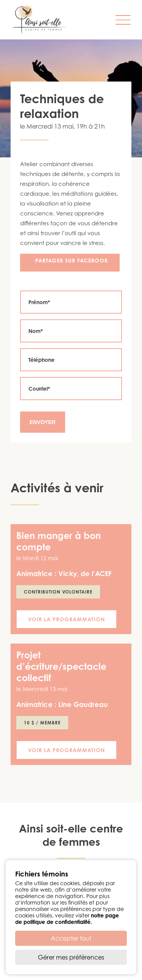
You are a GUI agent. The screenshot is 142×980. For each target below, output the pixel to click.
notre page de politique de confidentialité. (67, 919)
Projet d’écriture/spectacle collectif (61, 666)
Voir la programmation (66, 619)
